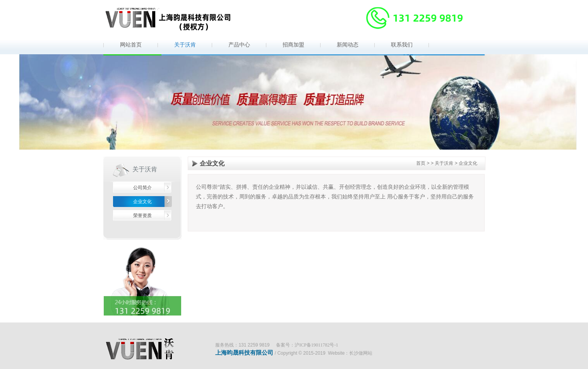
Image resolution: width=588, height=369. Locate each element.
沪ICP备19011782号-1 (316, 345)
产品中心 (239, 45)
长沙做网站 (361, 353)
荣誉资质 (142, 216)
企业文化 (142, 202)
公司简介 (142, 188)
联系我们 (402, 45)
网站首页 (131, 45)
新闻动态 (348, 45)
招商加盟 (293, 45)
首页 (421, 163)
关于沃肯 (185, 45)
